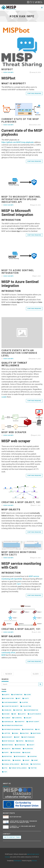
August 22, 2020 (35, 558)
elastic (22, 714)
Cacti (19, 584)
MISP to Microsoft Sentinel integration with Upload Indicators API (21, 199)
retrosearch (20, 757)
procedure (16, 753)
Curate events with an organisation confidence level (19, 353)
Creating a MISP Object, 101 (21, 502)
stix (5, 768)
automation (17, 695)
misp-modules (8, 741)
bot (18, 698)
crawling (7, 710)
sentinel (6, 760)
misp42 (20, 741)
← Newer (7, 674)
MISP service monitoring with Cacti (19, 553)
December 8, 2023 (35, 125)
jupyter (6, 733)
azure (28, 695)
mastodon (36, 733)
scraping (32, 757)
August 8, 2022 (36, 435)
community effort (8, 653)
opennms (17, 749)
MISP (3, 655)
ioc (38, 729)
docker (6, 714)
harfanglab (8, 722)
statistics (36, 764)
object (31, 745)
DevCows (34, 861)
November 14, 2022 (35, 359)
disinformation (31, 710)
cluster (24, 702)
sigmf (35, 760)
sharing (17, 760)
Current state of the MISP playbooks (20, 120)
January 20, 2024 (35, 72)
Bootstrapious (18, 861)
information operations (12, 726)
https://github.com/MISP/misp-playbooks (18, 142)
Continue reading (34, 93)
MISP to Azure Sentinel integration (18, 272)
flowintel (17, 718)
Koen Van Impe (9, 72)
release (26, 753)
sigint (26, 760)
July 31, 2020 (36, 632)
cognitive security (10, 706)
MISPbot (7, 69)
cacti (26, 698)
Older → (37, 674)
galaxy (28, 718)
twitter (33, 768)
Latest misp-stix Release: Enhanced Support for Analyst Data (23, 822)
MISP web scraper (14, 432)
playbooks (28, 749)
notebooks (20, 745)
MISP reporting (15, 817)
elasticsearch (34, 714)
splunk (25, 764)
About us (6, 786)
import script (33, 722)
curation (18, 710)
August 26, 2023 (35, 205)
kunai (15, 733)
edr (14, 714)
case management (10, 702)
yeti (5, 772)
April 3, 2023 (37, 276)
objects (6, 749)
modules (30, 741)
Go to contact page (12, 837)
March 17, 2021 (36, 505)
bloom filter (8, 698)
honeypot (20, 722)
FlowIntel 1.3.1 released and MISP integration (22, 827)
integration (28, 729)
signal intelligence (11, 764)
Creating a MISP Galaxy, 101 (21, 629)
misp (17, 737)
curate (4, 397)
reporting (7, 757)
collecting (26, 706)
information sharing (11, 729)
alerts (6, 695)
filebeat (6, 718)
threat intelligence (18, 768)
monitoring (8, 745)
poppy (5, 753)
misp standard (28, 737)
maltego (24, 733)
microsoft (7, 737)
